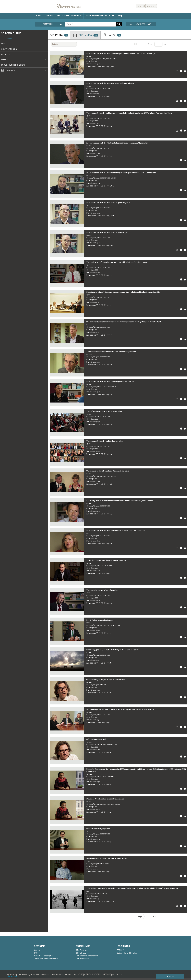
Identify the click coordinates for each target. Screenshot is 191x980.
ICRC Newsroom (82, 959)
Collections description (69, 16)
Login (139, 6)
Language (8, 70)
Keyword (6, 54)
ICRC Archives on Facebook (87, 956)
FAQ (120, 16)
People (4, 60)
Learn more (12, 977)
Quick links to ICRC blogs (127, 953)
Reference (91, 67)
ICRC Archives (81, 950)
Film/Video (85, 35)
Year (3, 44)
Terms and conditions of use (100, 16)
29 (96, 35)
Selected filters (11, 33)
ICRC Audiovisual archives (69, 6)
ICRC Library (81, 953)
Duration (90, 64)
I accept (170, 976)
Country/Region (9, 49)
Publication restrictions (13, 65)
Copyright (91, 61)
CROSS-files (122, 950)
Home (38, 16)
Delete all (7, 38)
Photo (59, 35)
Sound (112, 35)
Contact (49, 16)
